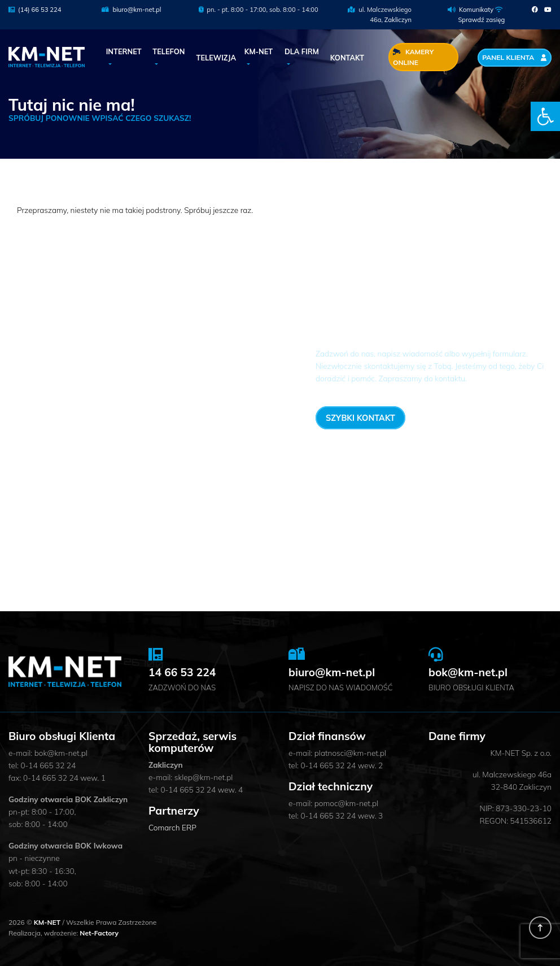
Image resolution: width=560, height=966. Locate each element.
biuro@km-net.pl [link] (131, 10)
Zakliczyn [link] (398, 20)
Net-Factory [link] (99, 933)
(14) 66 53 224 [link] (35, 10)
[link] (545, 116)
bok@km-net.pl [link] (468, 672)
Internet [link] (124, 51)
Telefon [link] (169, 51)
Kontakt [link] (347, 58)
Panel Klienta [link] (514, 57)
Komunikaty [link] (476, 10)
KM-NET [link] (259, 51)
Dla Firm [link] (302, 51)
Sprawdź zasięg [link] (481, 20)
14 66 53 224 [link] (494, 417)
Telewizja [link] (216, 58)
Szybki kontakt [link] (360, 417)
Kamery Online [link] (413, 57)
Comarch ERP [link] (172, 827)
